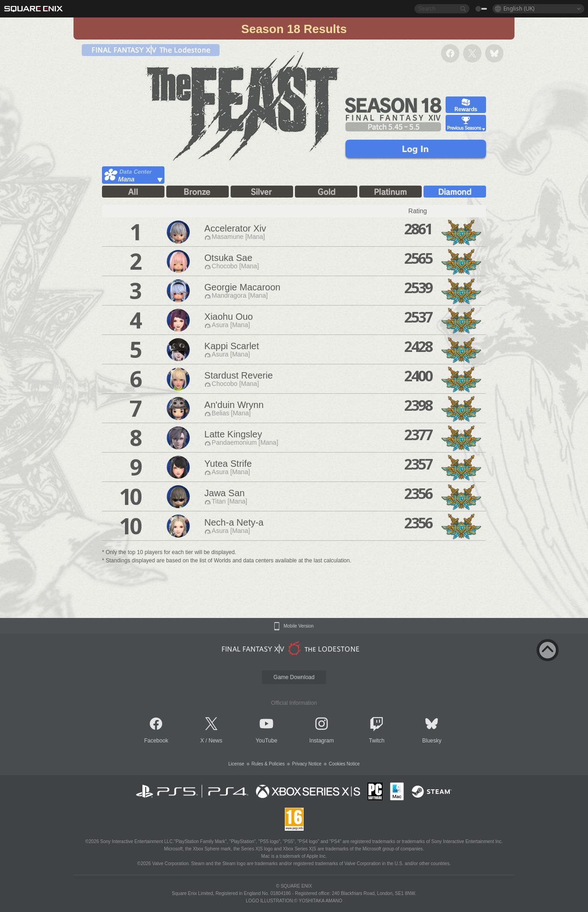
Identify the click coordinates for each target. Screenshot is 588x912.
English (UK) (519, 8)
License (236, 764)
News (215, 741)
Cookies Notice (344, 764)
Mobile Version (299, 626)
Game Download (294, 677)
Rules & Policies (268, 764)
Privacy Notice (307, 764)
